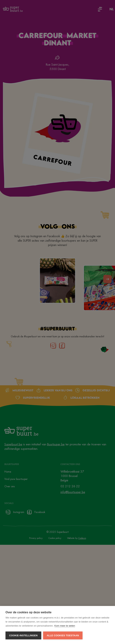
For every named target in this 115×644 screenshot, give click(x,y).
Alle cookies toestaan (63, 635)
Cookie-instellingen (23, 635)
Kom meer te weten (65, 626)
